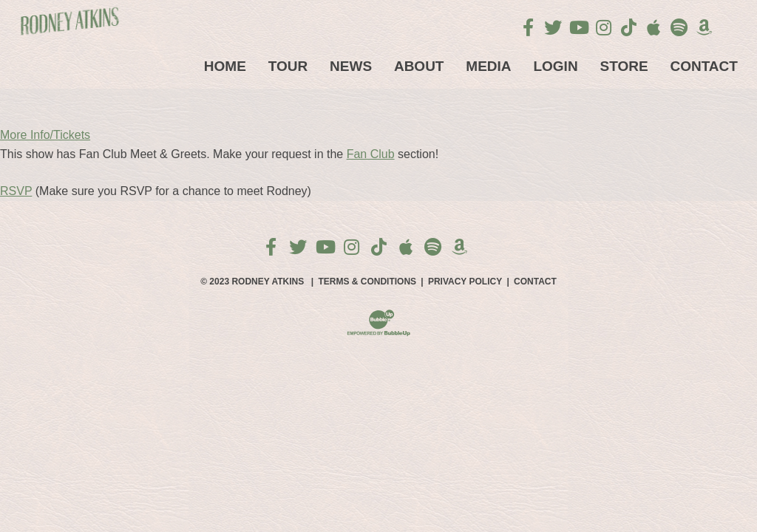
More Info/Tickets (45, 135)
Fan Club (371, 154)
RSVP (16, 191)
